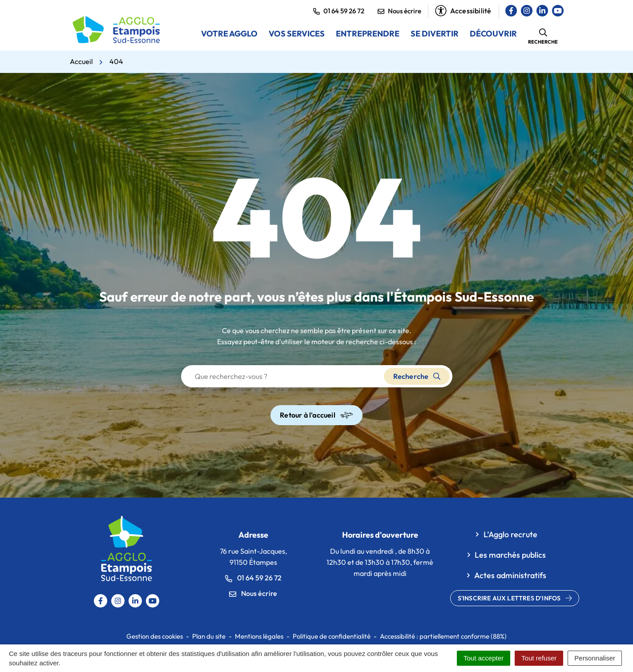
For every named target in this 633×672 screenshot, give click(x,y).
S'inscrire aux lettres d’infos (515, 598)
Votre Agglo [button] (229, 34)
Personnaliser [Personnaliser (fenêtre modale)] (595, 658)
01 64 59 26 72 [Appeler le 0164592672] (253, 578)
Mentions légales (259, 636)
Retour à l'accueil (316, 415)
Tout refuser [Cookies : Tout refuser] (539, 658)
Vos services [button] (297, 34)
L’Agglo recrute (510, 534)
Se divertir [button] (435, 34)
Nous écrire (399, 11)
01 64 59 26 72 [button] (339, 11)
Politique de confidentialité (332, 636)
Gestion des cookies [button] (155, 636)
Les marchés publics (510, 555)
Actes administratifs (510, 575)
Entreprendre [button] (368, 34)
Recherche (417, 376)
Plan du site (209, 636)
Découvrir (493, 34)
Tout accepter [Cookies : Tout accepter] (484, 658)
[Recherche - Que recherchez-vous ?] (283, 376)
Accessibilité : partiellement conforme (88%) (443, 636)
